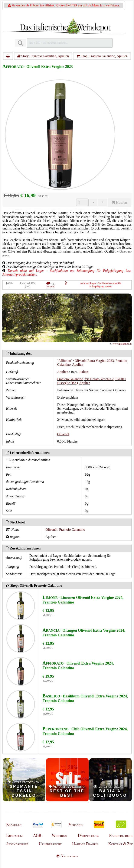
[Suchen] (20, 43)
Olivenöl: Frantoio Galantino (65, 530)
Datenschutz (88, 836)
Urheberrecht (50, 844)
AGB (37, 836)
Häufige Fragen (85, 844)
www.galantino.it (122, 344)
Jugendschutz (17, 844)
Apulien (63, 372)
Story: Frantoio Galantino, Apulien (43, 56)
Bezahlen (14, 825)
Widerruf (60, 836)
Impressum (14, 836)
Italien (84, 372)
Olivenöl (63, 434)
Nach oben (67, 856)
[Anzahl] (82, 202)
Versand (50, 286)
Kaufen (119, 202)
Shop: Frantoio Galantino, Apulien (102, 56)
